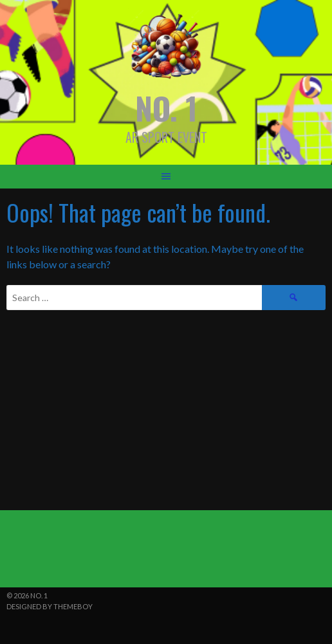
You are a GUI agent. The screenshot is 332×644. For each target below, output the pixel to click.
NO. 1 (166, 108)
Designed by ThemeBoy (50, 606)
